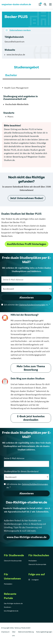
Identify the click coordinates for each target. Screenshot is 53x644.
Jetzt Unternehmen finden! (27, 198)
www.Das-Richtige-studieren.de (27, 537)
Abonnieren (27, 297)
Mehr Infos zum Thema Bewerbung (31, 368)
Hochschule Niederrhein (17, 104)
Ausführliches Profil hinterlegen (27, 244)
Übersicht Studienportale (13, 561)
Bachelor (11, 75)
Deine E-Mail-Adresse (26, 462)
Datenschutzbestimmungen (32, 305)
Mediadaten (33, 561)
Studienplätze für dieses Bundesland (26, 475)
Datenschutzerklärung (26, 632)
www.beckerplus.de (16, 55)
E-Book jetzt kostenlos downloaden (31, 418)
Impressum (5, 632)
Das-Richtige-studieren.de (13, 603)
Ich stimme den (26, 305)
